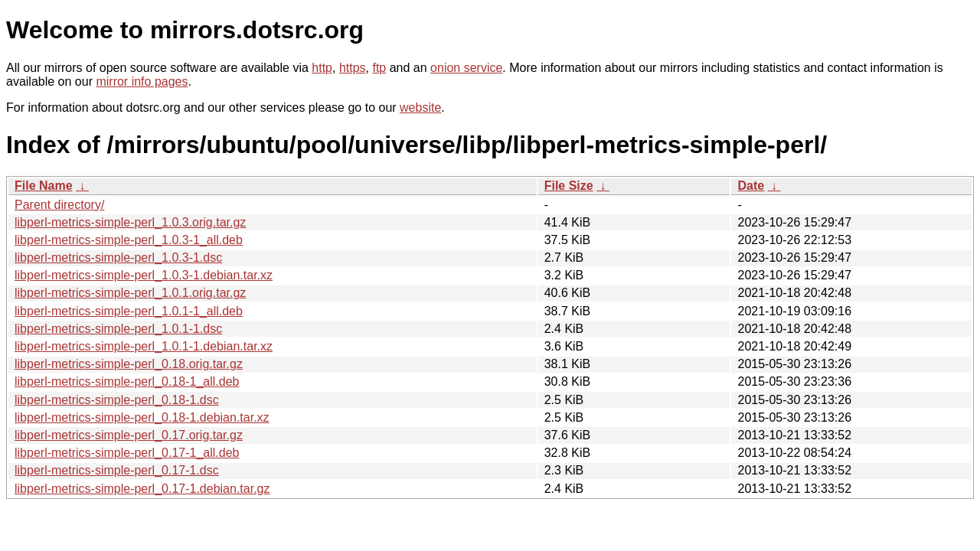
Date (751, 186)
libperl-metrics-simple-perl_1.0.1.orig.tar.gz (130, 293)
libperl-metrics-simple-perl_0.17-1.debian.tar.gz (142, 489)
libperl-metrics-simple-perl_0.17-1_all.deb (127, 453)
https (353, 68)
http (322, 68)
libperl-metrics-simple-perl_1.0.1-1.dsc (118, 329)
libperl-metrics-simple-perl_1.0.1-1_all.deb (129, 311)
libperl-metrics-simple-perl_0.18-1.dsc (117, 400)
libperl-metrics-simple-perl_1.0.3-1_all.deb (129, 240)
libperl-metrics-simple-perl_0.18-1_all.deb (127, 381)
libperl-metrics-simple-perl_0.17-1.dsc (117, 470)
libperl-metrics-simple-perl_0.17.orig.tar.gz (129, 435)
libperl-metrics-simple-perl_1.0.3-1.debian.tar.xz (144, 275)
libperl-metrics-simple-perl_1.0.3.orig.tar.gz (130, 222)
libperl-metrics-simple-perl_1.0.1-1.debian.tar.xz (144, 346)
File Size (569, 186)
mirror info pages (142, 82)
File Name (44, 186)
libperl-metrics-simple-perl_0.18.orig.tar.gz (129, 364)
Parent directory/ (59, 205)
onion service (466, 68)
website (420, 108)
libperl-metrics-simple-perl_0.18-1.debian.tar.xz (142, 417)
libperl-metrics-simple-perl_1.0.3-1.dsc (118, 258)
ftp (379, 68)
